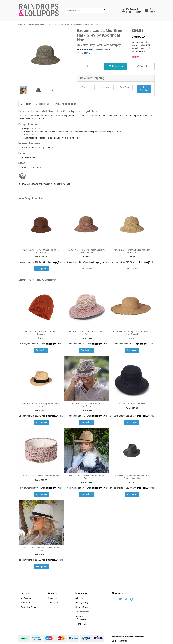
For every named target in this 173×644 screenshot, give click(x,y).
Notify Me (116, 66)
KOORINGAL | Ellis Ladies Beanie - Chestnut (41, 333)
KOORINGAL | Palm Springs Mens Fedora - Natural (41, 405)
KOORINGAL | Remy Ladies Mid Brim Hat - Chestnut (41, 251)
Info (61, 262)
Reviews (65, 104)
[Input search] (84, 10)
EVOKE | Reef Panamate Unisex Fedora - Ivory (41, 549)
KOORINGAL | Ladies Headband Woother (41, 476)
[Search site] (105, 10)
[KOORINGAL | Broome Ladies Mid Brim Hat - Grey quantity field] (89, 66)
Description (26, 104)
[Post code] (125, 87)
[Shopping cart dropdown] (149, 10)
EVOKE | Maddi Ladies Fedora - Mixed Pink (86, 333)
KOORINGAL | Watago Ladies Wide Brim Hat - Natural (132, 333)
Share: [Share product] (85, 53)
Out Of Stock (86, 269)
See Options (41, 269)
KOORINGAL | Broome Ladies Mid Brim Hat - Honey (132, 251)
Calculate (144, 89)
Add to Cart (41, 350)
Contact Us (53, 603)
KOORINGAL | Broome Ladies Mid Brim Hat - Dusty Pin (86, 251)
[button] (131, 10)
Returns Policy (82, 607)
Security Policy (82, 612)
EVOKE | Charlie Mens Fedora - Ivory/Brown (86, 405)
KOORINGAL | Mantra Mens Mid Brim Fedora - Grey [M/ (132, 477)
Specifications (42, 104)
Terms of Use (81, 624)
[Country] (106, 87)
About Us (52, 598)
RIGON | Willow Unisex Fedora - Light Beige (86, 477)
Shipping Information (81, 618)
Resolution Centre (29, 607)
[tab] (26, 104)
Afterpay (79, 598)
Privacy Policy (82, 603)
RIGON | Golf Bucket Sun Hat (132, 404)
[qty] (87, 87)
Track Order (26, 603)
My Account (26, 598)
